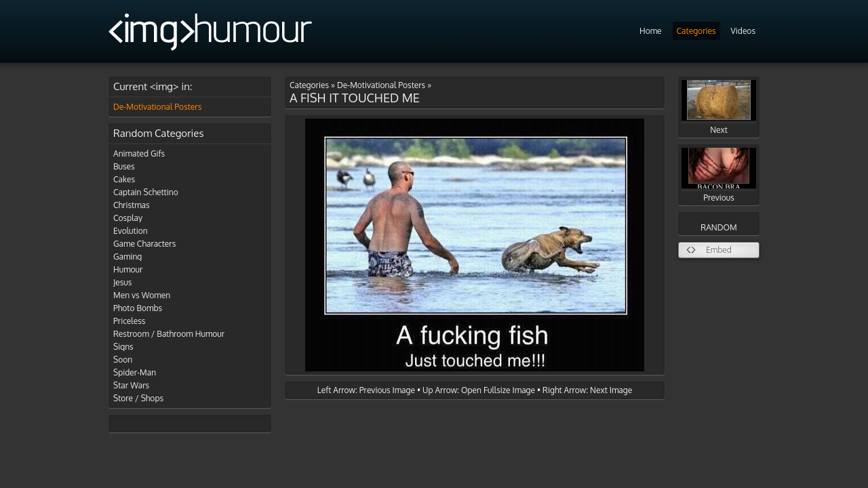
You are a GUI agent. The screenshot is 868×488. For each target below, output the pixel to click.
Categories (696, 31)
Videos (743, 31)
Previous (719, 175)
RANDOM (718, 227)
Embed (719, 250)
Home (651, 31)
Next (719, 107)
